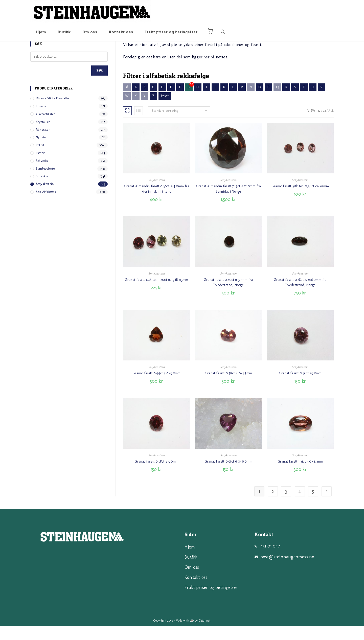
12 (319, 125)
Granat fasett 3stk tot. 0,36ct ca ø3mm (300, 200)
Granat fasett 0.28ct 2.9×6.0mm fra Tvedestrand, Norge (300, 296)
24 (324, 125)
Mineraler (43, 143)
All (331, 125)
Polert (40, 159)
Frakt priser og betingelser (211, 602)
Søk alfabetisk (46, 206)
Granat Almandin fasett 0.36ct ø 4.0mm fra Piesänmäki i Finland (157, 203)
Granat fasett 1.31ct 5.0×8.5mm (300, 476)
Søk (99, 84)
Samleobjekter (46, 182)
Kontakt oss (196, 591)
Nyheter (41, 151)
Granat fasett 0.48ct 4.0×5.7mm (228, 387)
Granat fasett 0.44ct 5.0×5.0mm (156, 387)
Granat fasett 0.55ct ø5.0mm (300, 387)
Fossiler (41, 120)
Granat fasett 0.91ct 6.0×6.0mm (228, 476)
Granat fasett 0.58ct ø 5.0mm (156, 476)
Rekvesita (42, 175)
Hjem (190, 561)
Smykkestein (157, 194)
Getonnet (205, 635)
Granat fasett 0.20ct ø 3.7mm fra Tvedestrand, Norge (228, 296)
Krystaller (43, 136)
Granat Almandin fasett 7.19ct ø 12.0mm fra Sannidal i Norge (228, 203)
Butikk (191, 571)
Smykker (42, 190)
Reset (165, 110)
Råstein (41, 167)
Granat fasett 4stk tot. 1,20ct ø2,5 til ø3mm (157, 294)
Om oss (192, 581)
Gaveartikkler (45, 128)
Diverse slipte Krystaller (53, 112)
